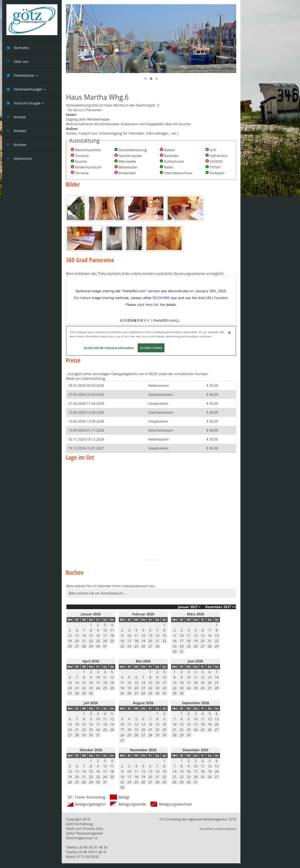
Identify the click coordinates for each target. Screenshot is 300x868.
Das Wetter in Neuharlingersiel (218, 829)
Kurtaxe (16, 144)
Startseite (18, 48)
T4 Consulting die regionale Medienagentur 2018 (198, 819)
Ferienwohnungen (24, 89)
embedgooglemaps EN (148, 560)
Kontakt (16, 131)
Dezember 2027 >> (220, 607)
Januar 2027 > (189, 607)
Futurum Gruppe (23, 103)
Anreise (16, 117)
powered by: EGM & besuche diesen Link (155, 560)
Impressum (19, 158)
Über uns (17, 61)
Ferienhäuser (21, 75)
